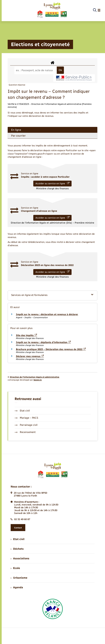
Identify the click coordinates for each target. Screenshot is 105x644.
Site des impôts (27, 335)
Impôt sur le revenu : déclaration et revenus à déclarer (47, 314)
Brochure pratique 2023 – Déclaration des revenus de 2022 (51, 349)
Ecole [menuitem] (15, 568)
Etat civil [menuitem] (18, 539)
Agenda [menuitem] (17, 587)
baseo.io (38, 380)
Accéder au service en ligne (52, 183)
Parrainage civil (26, 425)
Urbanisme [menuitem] (19, 578)
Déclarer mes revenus (30, 356)
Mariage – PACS (26, 418)
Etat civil (22, 411)
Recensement (25, 432)
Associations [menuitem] (20, 558)
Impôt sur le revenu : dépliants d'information (43, 342)
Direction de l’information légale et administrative (35, 377)
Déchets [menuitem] (17, 549)
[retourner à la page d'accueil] (52, 10)
